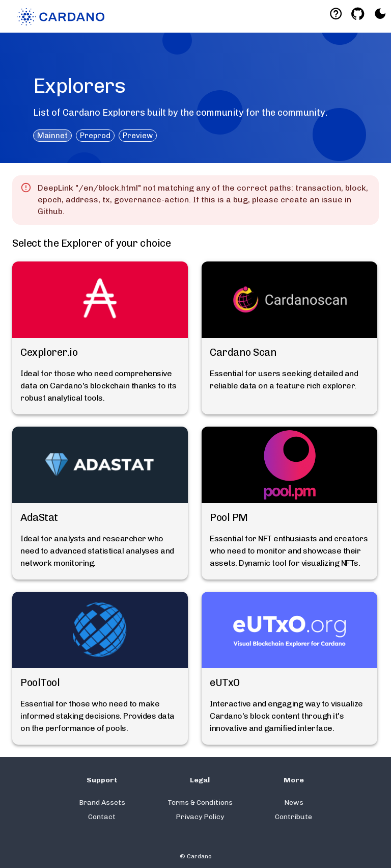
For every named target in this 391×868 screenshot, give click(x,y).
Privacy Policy (200, 817)
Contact (102, 817)
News (294, 803)
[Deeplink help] (336, 14)
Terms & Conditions (200, 803)
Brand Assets (102, 803)
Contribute (294, 817)
